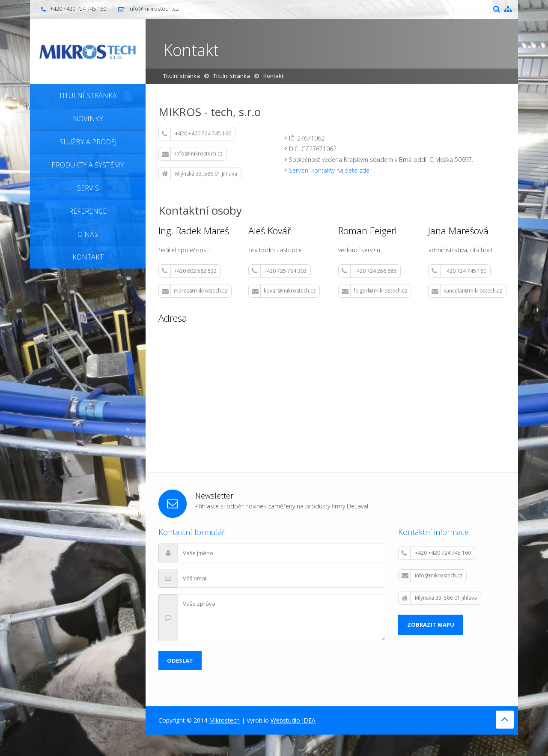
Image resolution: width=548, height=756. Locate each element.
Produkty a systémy (88, 165)
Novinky (88, 119)
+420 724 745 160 (459, 271)
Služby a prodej (88, 142)
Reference (88, 211)
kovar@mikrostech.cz (284, 291)
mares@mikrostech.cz (195, 291)
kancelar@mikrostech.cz (467, 291)
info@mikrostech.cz (154, 9)
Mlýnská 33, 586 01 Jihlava (200, 174)
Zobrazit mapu (431, 625)
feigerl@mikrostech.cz (374, 291)
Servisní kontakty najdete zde (329, 170)
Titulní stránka (88, 96)
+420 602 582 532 (189, 271)
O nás (88, 234)
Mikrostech (224, 720)
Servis (88, 188)
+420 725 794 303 (279, 271)
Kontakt (88, 257)
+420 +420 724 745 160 (197, 134)
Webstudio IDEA (293, 720)
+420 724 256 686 (369, 271)
